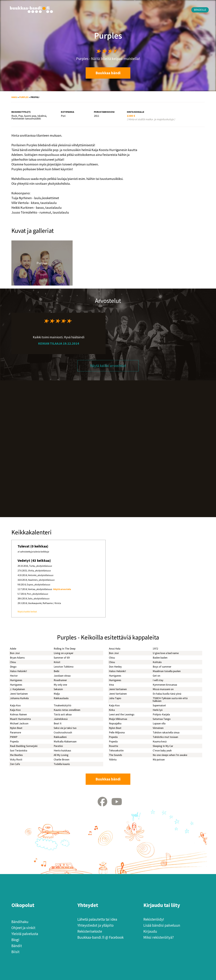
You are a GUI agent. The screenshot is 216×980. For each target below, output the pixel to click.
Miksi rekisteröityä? (159, 937)
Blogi (15, 940)
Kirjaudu (150, 931)
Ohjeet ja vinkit (23, 928)
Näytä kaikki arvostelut (108, 366)
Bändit (17, 946)
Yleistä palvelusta (25, 934)
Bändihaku (20, 922)
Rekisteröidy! (154, 919)
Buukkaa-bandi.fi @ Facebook (100, 937)
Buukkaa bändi (108, 73)
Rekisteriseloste (90, 931)
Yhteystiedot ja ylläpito (95, 925)
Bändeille (200, 10)
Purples (24, 97)
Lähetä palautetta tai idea (97, 919)
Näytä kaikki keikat (27, 612)
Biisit (15, 952)
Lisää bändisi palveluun (162, 925)
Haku (14, 97)
